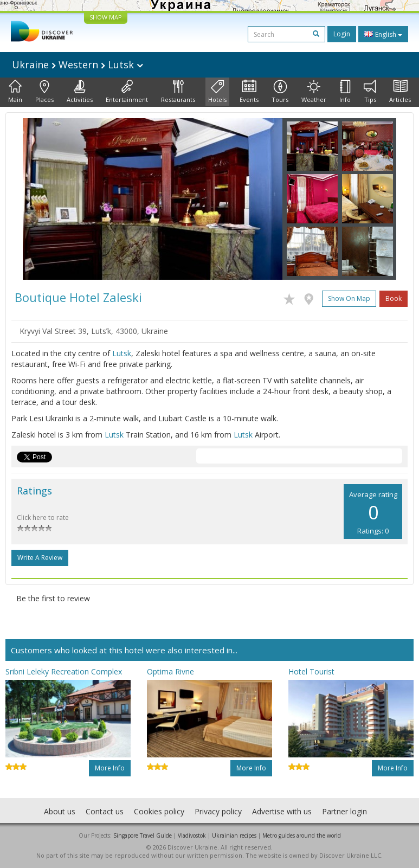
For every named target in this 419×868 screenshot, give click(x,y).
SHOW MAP (106, 17)
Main (15, 92)
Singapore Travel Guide (143, 835)
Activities (80, 92)
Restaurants (178, 92)
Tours (280, 92)
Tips (370, 92)
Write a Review (40, 558)
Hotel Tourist (311, 671)
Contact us (105, 811)
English (383, 34)
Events (249, 92)
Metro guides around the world (302, 835)
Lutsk (122, 353)
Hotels (217, 92)
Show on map (349, 298)
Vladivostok (192, 835)
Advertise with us (282, 811)
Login (342, 34)
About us (60, 811)
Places (44, 92)
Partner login (344, 811)
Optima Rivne (170, 671)
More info (110, 768)
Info (345, 92)
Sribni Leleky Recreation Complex (64, 671)
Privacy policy (218, 811)
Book (394, 298)
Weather (314, 92)
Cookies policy (159, 811)
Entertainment (127, 92)
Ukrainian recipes (234, 835)
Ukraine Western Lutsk (78, 65)
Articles (400, 92)
